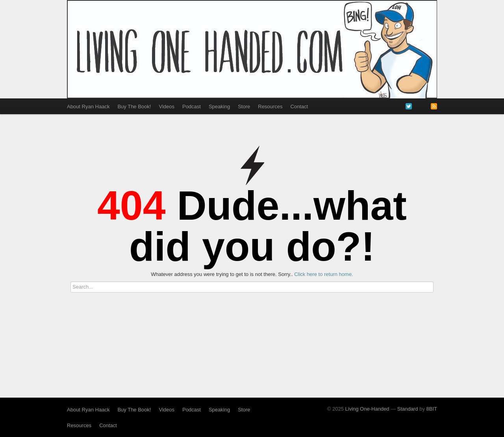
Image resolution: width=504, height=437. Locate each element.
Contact (299, 106)
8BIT (432, 409)
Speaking (219, 106)
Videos (167, 106)
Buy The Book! (134, 106)
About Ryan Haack (88, 106)
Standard (408, 409)
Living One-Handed (367, 409)
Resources (270, 106)
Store (244, 106)
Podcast (192, 106)
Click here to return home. (324, 274)
